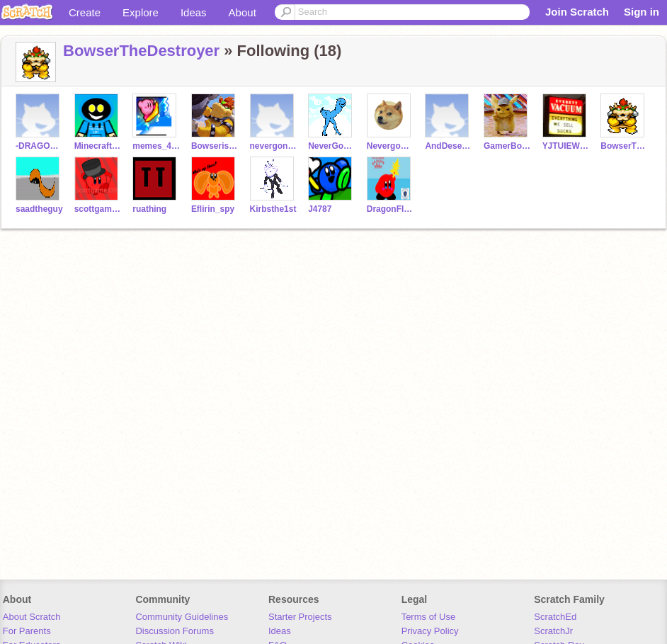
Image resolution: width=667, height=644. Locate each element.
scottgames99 (98, 209)
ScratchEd (555, 617)
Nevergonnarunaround (390, 146)
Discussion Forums (175, 631)
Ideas (194, 12)
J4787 (320, 209)
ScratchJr (553, 631)
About (243, 12)
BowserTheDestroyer (141, 51)
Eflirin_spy (213, 209)
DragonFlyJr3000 (390, 209)
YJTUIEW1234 (566, 146)
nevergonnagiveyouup (274, 146)
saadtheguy (39, 209)
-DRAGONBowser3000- (39, 146)
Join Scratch (577, 12)
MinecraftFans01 (98, 146)
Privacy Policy (430, 631)
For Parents (27, 631)
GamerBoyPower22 (507, 146)
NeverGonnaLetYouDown (332, 146)
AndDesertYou (449, 146)
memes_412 (156, 146)
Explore (141, 12)
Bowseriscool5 (215, 146)
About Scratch (32, 617)
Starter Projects (300, 617)
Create (85, 12)
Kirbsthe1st (273, 209)
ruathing (149, 209)
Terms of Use (429, 617)
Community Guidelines (182, 617)
